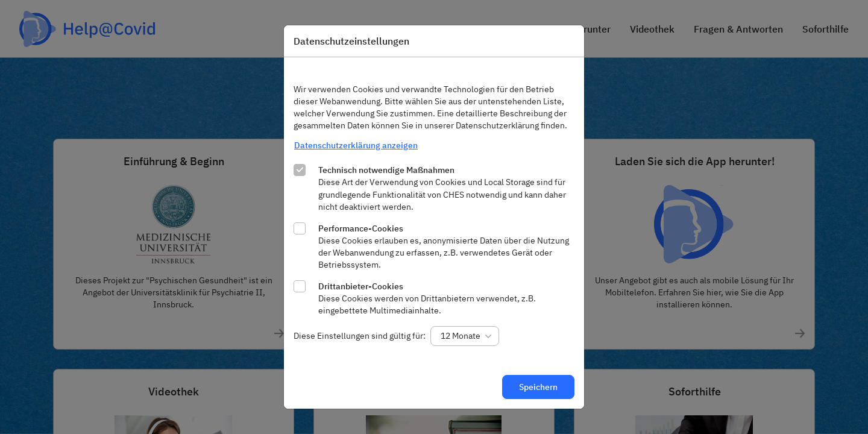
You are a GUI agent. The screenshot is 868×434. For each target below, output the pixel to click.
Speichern (538, 387)
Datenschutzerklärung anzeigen (356, 145)
